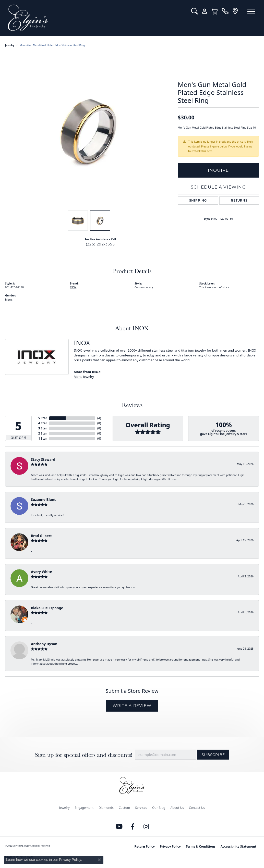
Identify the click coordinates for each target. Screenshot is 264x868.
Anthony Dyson (44, 644)
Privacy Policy (170, 846)
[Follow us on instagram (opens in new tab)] (146, 827)
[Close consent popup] (99, 860)
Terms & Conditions (201, 846)
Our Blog (159, 808)
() (99, 418)
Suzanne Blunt (43, 499)
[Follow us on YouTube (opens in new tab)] (119, 827)
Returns (239, 200)
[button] (194, 11)
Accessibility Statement (238, 846)
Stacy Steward (43, 459)
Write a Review (132, 706)
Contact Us (197, 808)
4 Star (43, 423)
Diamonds (106, 808)
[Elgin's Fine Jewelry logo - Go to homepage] (96, 18)
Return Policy (145, 846)
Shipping (198, 200)
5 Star (43, 418)
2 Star (43, 433)
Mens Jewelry (84, 377)
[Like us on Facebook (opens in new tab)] (133, 827)
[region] (89, 131)
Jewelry (64, 808)
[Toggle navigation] (251, 11)
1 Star (43, 438)
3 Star (43, 428)
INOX (73, 287)
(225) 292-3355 (100, 244)
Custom (124, 808)
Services (141, 808)
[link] (225, 11)
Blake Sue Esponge (47, 608)
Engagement (84, 808)
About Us (177, 808)
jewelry (10, 45)
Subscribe (213, 755)
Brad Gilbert (41, 536)
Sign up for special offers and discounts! (83, 755)
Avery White (41, 572)
